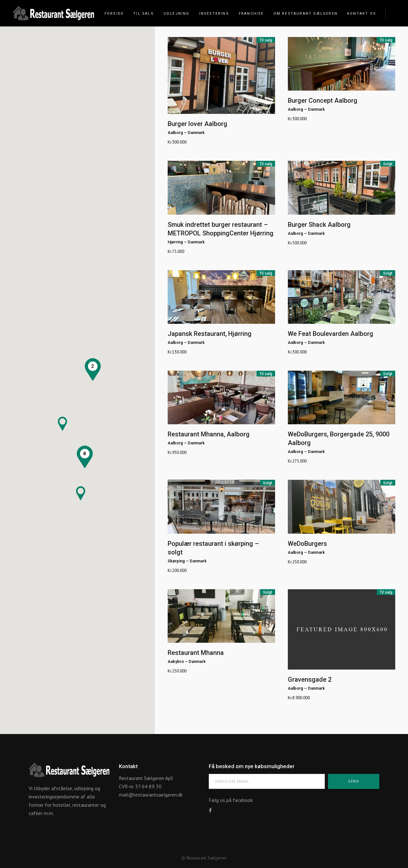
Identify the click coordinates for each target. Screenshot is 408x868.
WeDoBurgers (307, 544)
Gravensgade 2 (310, 679)
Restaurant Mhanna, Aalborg (209, 434)
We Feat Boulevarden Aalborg (331, 334)
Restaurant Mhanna (196, 653)
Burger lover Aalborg (197, 124)
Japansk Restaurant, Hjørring (210, 334)
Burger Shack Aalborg (319, 225)
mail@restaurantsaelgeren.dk (151, 795)
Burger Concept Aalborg (323, 100)
